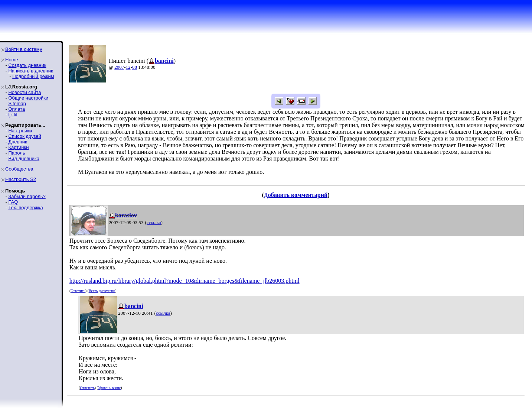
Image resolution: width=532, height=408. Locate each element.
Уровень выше (109, 388)
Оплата (17, 109)
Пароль (17, 153)
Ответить (78, 291)
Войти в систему (24, 49)
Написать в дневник (30, 71)
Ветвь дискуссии (102, 291)
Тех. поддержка (25, 208)
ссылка (154, 222)
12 (128, 67)
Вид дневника (24, 158)
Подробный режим (33, 76)
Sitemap (17, 103)
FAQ (13, 202)
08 (135, 67)
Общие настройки (28, 98)
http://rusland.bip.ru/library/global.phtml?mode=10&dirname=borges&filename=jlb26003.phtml (185, 281)
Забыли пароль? (27, 196)
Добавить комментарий (296, 195)
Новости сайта (25, 92)
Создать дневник (27, 65)
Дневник (17, 142)
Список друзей (25, 136)
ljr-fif (13, 115)
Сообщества (19, 169)
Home (12, 60)
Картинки (18, 147)
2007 (119, 67)
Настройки (20, 131)
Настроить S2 (21, 179)
